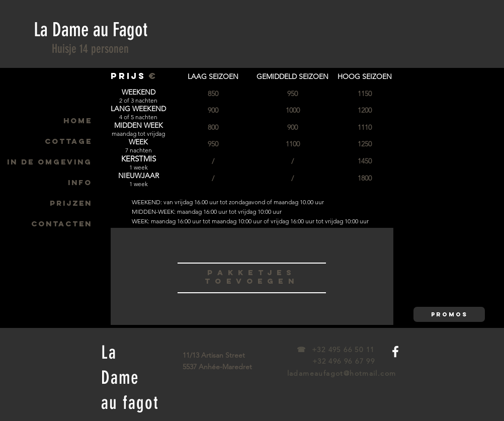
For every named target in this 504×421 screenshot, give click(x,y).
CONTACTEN (62, 224)
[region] (252, 276)
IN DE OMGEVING (50, 162)
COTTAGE (68, 141)
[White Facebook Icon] (395, 352)
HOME (78, 120)
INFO (80, 182)
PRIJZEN (71, 203)
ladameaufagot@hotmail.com (342, 373)
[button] (449, 314)
